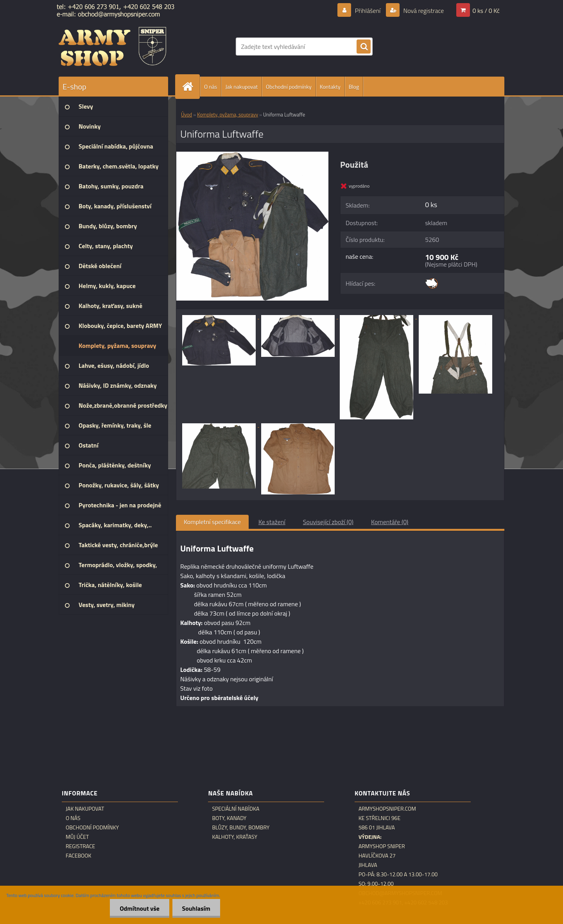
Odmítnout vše (140, 908)
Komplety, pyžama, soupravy (228, 115)
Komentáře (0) (390, 522)
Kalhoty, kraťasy (235, 837)
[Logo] (112, 47)
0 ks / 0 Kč (486, 11)
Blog (354, 87)
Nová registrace (423, 11)
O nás (211, 87)
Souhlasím (196, 908)
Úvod (186, 115)
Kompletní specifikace (212, 522)
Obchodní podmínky (289, 87)
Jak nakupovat (241, 87)
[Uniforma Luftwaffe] (252, 155)
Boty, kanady (229, 818)
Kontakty (330, 87)
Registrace (80, 846)
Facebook (79, 856)
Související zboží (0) (328, 522)
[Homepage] (191, 87)
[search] (364, 47)
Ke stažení (272, 522)
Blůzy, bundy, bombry (241, 827)
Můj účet (77, 837)
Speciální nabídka (236, 809)
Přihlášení (368, 11)
